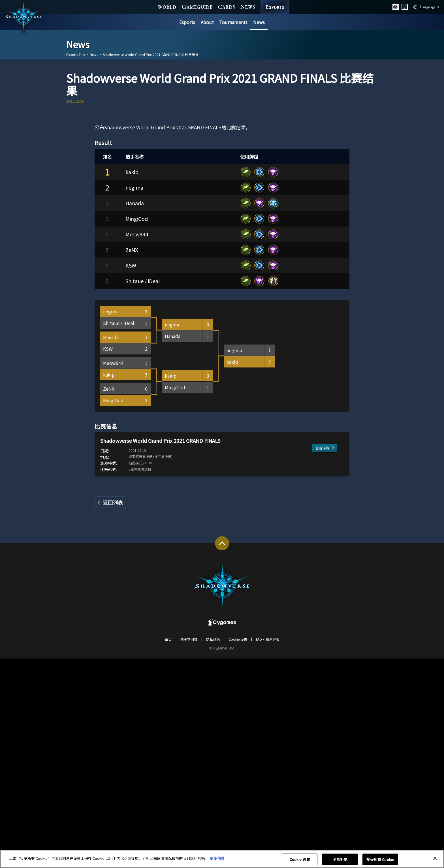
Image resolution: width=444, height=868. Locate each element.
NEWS (248, 7)
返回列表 (113, 712)
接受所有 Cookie (380, 862)
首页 (168, 849)
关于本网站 (189, 849)
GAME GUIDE (197, 7)
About (207, 22)
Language (420, 7)
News (259, 22)
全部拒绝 (340, 862)
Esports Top (76, 55)
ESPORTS (275, 2)
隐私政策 (213, 849)
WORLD (167, 7)
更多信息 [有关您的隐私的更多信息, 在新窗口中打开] (217, 861)
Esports (187, 22)
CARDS (227, 7)
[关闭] (435, 861)
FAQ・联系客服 (268, 849)
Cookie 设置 (238, 849)
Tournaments (233, 22)
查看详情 (322, 676)
